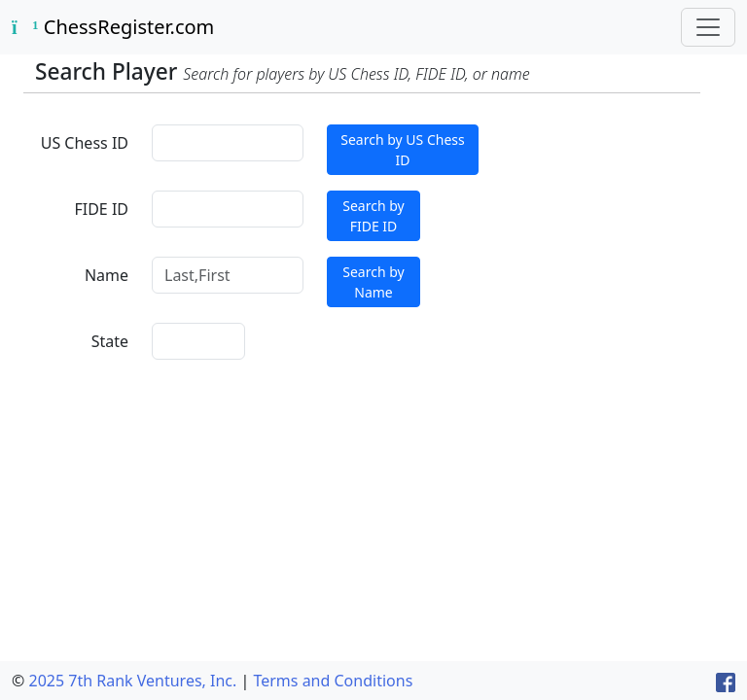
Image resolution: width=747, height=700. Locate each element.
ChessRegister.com (113, 27)
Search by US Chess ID (402, 150)
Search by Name (373, 282)
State (110, 341)
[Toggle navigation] (708, 27)
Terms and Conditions (333, 681)
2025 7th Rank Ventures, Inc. (132, 681)
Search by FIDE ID (373, 216)
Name (107, 275)
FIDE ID (101, 209)
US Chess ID (85, 143)
